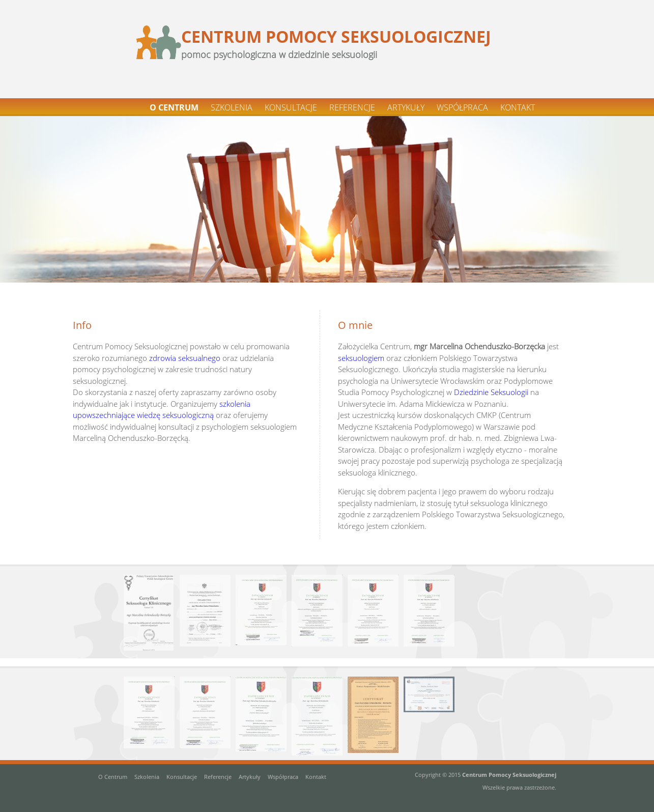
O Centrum (113, 777)
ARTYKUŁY (406, 107)
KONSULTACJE (291, 107)
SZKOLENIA (232, 107)
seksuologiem (361, 358)
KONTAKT (518, 107)
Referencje (218, 777)
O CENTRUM (174, 107)
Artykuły (250, 777)
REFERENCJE (352, 107)
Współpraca (283, 777)
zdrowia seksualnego (185, 358)
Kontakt (316, 777)
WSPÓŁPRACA (462, 107)
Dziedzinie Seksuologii (491, 392)
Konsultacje (182, 777)
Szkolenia (147, 777)
